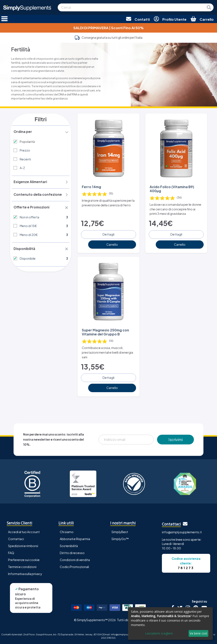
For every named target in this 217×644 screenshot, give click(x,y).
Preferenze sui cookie (24, 559)
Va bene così (198, 633)
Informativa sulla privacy (25, 573)
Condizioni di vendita (75, 559)
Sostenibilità (69, 545)
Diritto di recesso (72, 552)
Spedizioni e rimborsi (23, 545)
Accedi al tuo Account (24, 531)
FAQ (11, 552)
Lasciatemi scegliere (159, 633)
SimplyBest (120, 531)
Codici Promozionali (74, 566)
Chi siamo (67, 531)
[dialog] (170, 623)
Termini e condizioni (22, 566)
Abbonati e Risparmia (75, 538)
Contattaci (16, 538)
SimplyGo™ (120, 538)
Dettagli (108, 234)
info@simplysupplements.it (182, 531)
